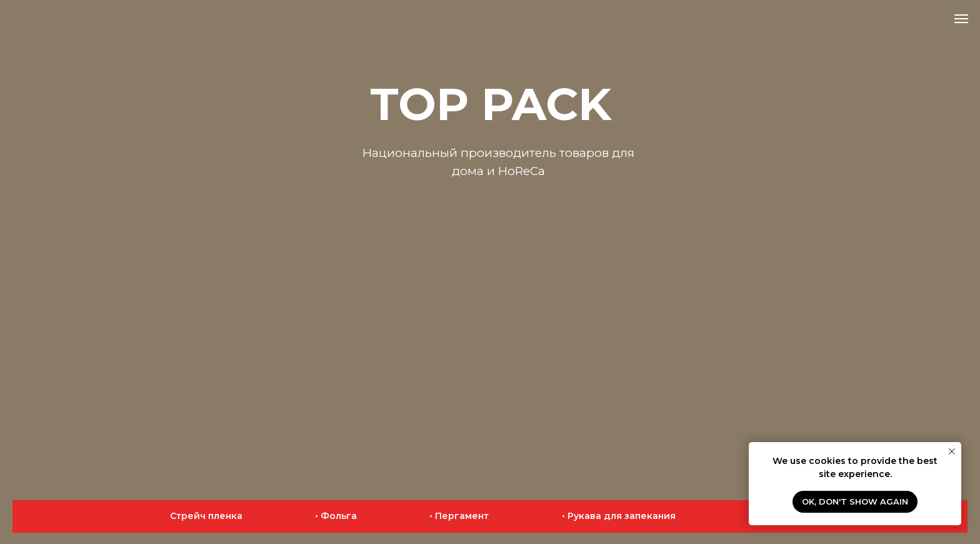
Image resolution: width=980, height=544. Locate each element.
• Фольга (336, 516)
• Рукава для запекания (619, 516)
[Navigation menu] (961, 19)
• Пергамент (459, 516)
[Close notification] (952, 451)
